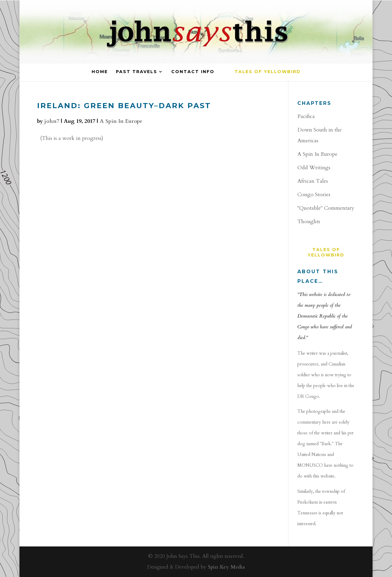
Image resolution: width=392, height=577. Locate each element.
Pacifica (306, 116)
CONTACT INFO (193, 72)
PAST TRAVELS (137, 72)
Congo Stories (314, 195)
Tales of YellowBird (268, 72)
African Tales (313, 181)
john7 (52, 121)
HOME (100, 72)
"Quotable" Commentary (326, 208)
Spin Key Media (226, 567)
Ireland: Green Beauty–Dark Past (124, 106)
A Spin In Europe (121, 121)
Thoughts (309, 222)
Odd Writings (314, 168)
